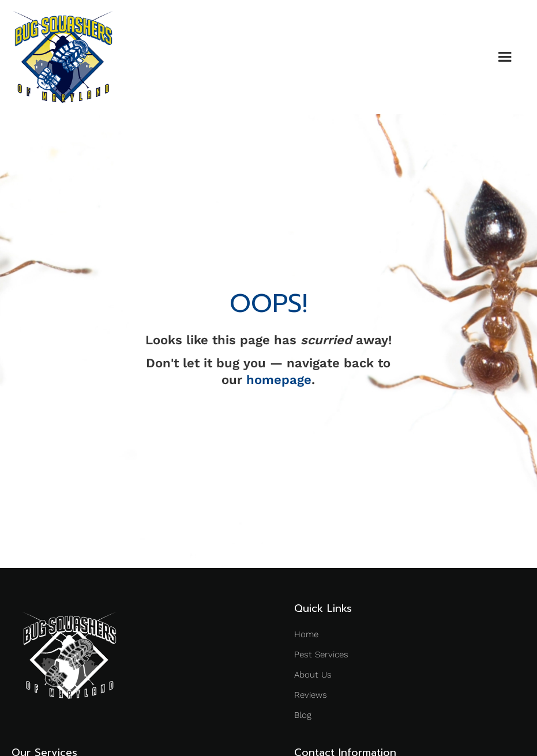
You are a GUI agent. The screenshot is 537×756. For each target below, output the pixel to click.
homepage (279, 380)
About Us (313, 675)
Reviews (311, 695)
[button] (505, 57)
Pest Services (321, 655)
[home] (63, 57)
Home (306, 634)
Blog (303, 715)
